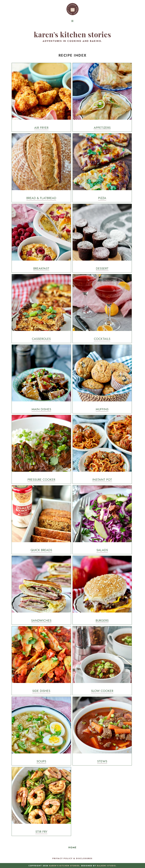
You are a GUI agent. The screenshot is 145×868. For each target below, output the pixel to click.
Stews (102, 761)
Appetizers (102, 128)
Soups (41, 761)
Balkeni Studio (106, 866)
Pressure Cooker (41, 480)
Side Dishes (41, 691)
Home (72, 848)
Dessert (102, 268)
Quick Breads (41, 550)
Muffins (102, 409)
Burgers (102, 620)
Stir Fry (41, 832)
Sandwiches (41, 620)
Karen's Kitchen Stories (72, 34)
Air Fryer (41, 128)
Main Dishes (41, 409)
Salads (102, 550)
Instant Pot (102, 480)
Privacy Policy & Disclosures (72, 858)
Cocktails (102, 339)
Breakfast (41, 268)
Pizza (102, 198)
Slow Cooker (102, 691)
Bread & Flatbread (41, 198)
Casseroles (41, 339)
